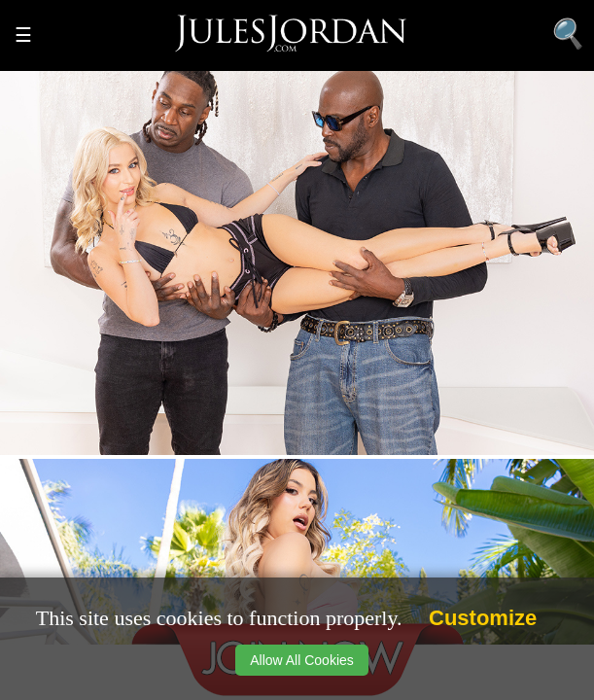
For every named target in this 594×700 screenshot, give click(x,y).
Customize (483, 618)
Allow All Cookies (302, 660)
